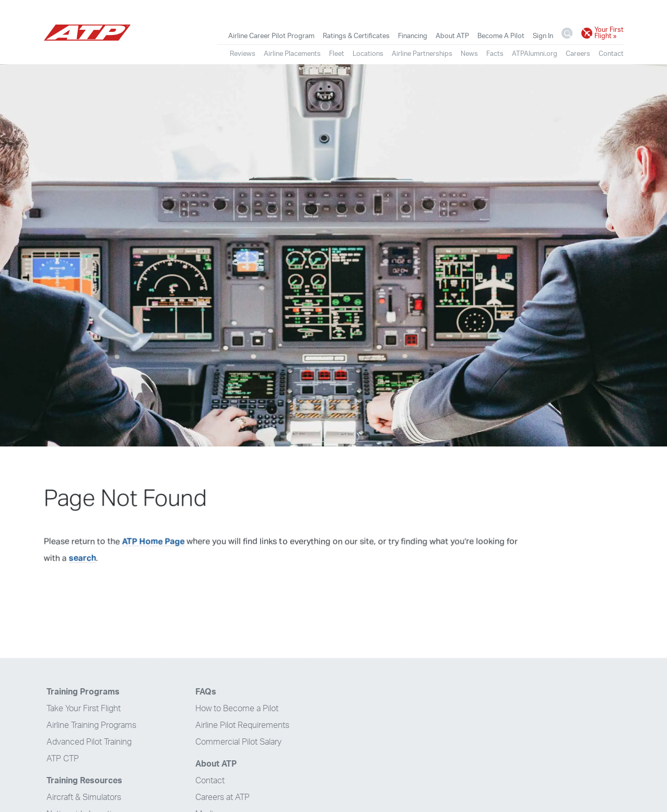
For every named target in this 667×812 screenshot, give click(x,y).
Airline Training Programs (91, 725)
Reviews (243, 54)
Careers (578, 54)
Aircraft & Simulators (84, 797)
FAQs (206, 692)
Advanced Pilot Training (89, 742)
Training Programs (83, 692)
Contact (611, 54)
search (83, 558)
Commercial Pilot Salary (238, 742)
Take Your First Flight (84, 709)
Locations (368, 54)
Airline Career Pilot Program (271, 36)
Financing (413, 36)
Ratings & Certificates (356, 36)
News (469, 54)
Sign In (543, 36)
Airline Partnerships (422, 54)
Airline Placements (292, 54)
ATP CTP (63, 759)
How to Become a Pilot (237, 709)
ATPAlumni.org (535, 54)
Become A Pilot (501, 36)
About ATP (452, 36)
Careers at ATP (223, 797)
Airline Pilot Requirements (242, 725)
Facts (495, 54)
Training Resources (84, 781)
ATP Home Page (154, 542)
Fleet (337, 54)
